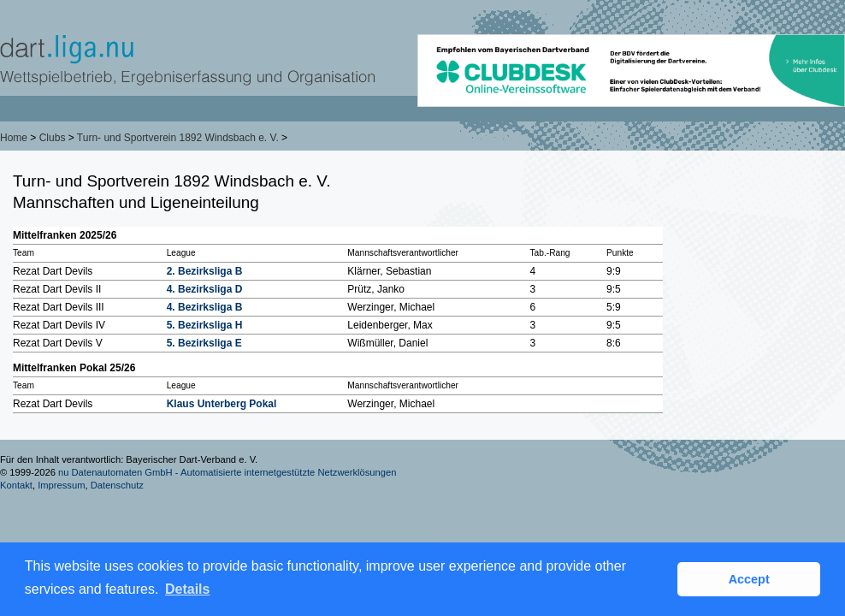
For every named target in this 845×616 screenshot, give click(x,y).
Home (14, 138)
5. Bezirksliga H (205, 325)
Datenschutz (117, 485)
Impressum (61, 485)
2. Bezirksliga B (205, 271)
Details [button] (187, 589)
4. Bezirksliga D (205, 289)
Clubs (53, 138)
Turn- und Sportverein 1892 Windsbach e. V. (178, 138)
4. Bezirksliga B (205, 307)
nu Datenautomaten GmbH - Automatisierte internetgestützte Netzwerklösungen (227, 472)
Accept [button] (749, 579)
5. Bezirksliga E (204, 343)
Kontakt (16, 485)
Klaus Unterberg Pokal (222, 404)
